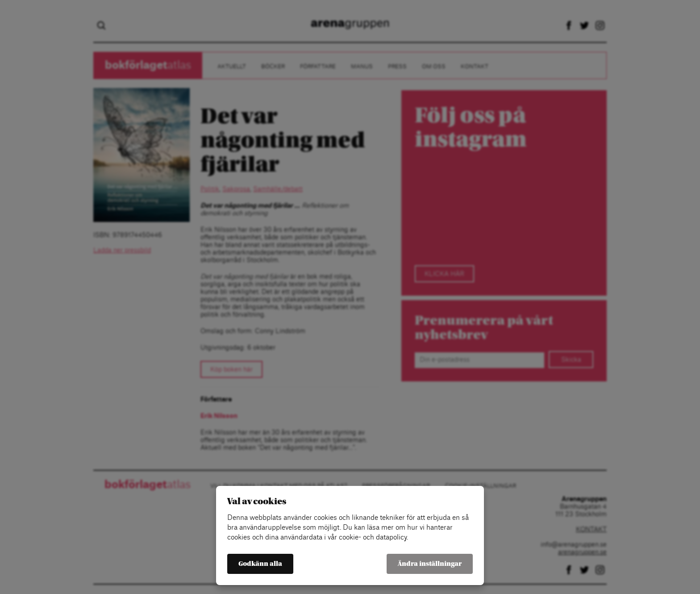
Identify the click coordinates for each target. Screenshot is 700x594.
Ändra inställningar (430, 564)
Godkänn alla (260, 564)
